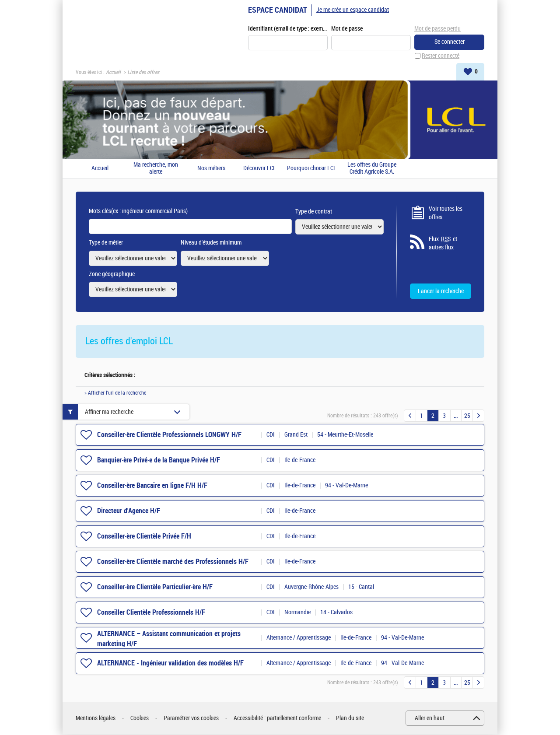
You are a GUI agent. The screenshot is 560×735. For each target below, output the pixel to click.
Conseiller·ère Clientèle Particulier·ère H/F (155, 587)
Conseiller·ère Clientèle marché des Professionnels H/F (173, 562)
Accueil (113, 73)
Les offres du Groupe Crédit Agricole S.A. (372, 169)
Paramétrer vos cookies (191, 719)
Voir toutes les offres (446, 213)
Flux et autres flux (443, 244)
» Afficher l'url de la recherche (115, 393)
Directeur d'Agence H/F (129, 511)
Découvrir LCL (260, 169)
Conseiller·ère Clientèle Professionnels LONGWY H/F (169, 435)
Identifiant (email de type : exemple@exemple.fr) (288, 29)
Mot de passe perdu (437, 29)
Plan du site (350, 719)
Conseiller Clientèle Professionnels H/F (151, 613)
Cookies (140, 719)
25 (467, 416)
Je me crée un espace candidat (353, 10)
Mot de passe (347, 29)
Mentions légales (96, 719)
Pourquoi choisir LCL (312, 169)
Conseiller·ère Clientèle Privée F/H (144, 537)
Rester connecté (441, 56)
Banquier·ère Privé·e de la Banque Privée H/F (159, 460)
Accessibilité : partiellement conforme (277, 719)
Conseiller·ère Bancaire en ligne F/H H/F (152, 486)
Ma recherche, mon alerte (156, 169)
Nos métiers (211, 169)
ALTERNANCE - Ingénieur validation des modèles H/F (170, 663)
